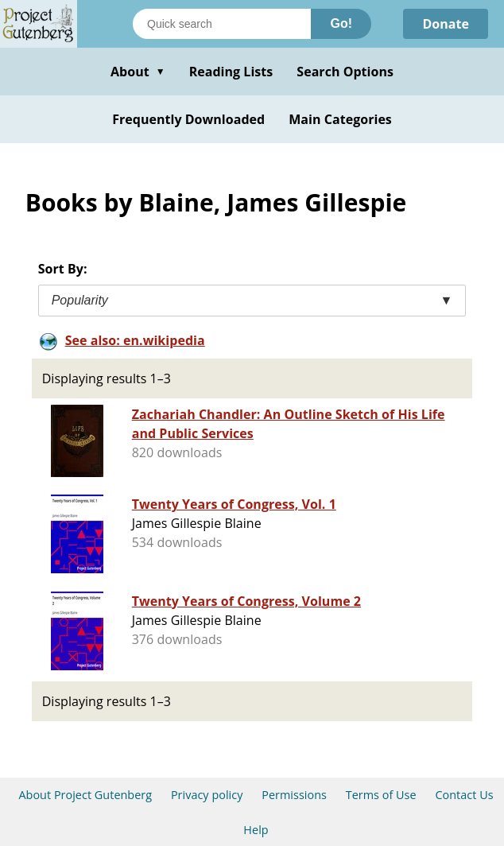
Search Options (345, 72)
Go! (341, 23)
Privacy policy (207, 795)
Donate (446, 24)
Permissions (294, 795)
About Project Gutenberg (85, 795)
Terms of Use (381, 795)
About (138, 72)
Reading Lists (231, 72)
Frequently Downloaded (188, 119)
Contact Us (464, 795)
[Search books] (222, 24)
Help (256, 830)
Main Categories (340, 119)
